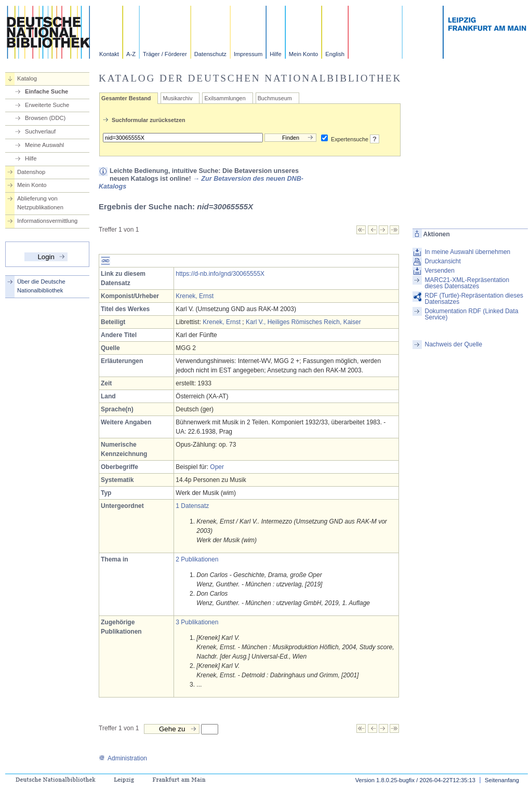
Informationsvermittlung (47, 221)
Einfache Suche (46, 91)
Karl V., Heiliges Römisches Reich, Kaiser (303, 322)
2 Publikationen (197, 559)
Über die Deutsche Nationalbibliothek (41, 286)
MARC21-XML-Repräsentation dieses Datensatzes (467, 283)
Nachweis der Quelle (453, 344)
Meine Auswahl (44, 145)
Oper (217, 467)
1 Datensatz (192, 506)
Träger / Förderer (165, 54)
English (335, 54)
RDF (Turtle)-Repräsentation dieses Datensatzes (474, 299)
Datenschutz (210, 54)
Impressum (248, 54)
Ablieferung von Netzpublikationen (40, 203)
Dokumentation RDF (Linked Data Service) (471, 314)
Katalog (27, 78)
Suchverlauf (40, 131)
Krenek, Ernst (195, 296)
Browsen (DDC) (45, 118)
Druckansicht (442, 261)
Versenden (439, 271)
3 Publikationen (197, 622)
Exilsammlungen (225, 98)
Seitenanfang (502, 780)
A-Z (131, 54)
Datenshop (31, 172)
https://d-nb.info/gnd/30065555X (220, 274)
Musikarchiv (177, 98)
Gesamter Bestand (126, 98)
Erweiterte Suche (47, 105)
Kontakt (109, 54)
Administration (123, 758)
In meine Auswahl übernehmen (467, 252)
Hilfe (275, 54)
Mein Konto (304, 54)
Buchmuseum (275, 98)
